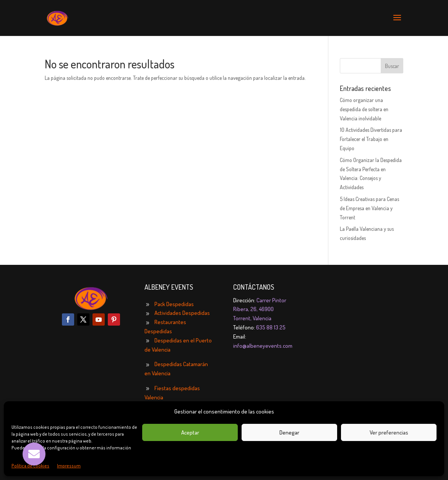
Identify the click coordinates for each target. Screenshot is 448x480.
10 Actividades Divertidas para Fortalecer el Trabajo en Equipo (371, 139)
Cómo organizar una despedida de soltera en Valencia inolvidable (364, 109)
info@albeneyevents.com (263, 346)
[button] (34, 454)
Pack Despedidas (174, 304)
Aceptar (190, 432)
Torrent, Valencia (252, 318)
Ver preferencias (389, 432)
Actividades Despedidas (182, 313)
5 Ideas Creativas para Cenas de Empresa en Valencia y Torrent (369, 208)
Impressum (69, 466)
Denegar (289, 432)
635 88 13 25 (271, 327)
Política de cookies (30, 466)
